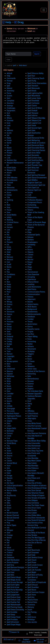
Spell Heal (10, 572)
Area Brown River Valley (37, 441)
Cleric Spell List (33, 187)
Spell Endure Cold (13, 600)
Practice (10, 349)
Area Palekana (33, 468)
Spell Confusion (34, 103)
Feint (9, 473)
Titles (9, 185)
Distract (10, 433)
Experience (32, 279)
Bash (9, 448)
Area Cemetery (33, 503)
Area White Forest (34, 423)
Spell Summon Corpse (36, 592)
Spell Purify (32, 81)
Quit (8, 113)
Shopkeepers (33, 242)
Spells (30, 230)
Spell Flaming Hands (15, 607)
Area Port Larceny (34, 426)
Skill (8, 346)
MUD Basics (23, 65)
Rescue (9, 453)
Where (9, 118)
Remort (10, 354)
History (9, 304)
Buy (8, 540)
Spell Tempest (33, 113)
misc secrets (32, 622)
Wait (8, 205)
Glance (9, 314)
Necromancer (33, 272)
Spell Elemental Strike (36, 138)
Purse (9, 93)
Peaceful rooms (33, 329)
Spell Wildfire (33, 180)
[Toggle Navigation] (44, 10)
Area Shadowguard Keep (37, 488)
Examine (10, 120)
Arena (30, 545)
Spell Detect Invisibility (15, 610)
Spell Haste (32, 125)
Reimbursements (34, 314)
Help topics (32, 418)
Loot (8, 230)
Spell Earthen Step (35, 158)
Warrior (30, 259)
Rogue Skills (11, 428)
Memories (11, 187)
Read (9, 379)
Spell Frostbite (12, 619)
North (9, 143)
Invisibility (31, 245)
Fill (8, 294)
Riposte (10, 478)
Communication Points (36, 292)
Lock (8, 158)
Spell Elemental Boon (36, 145)
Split (8, 86)
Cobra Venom (12, 418)
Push (9, 384)
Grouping (31, 277)
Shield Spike (11, 168)
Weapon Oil (11, 170)
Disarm (9, 456)
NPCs (30, 247)
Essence (31, 384)
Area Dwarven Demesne (37, 433)
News (9, 493)
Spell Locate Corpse (35, 565)
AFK (29, 406)
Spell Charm (32, 106)
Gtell (8, 533)
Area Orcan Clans (34, 508)
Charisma (31, 605)
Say (8, 128)
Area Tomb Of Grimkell (36, 520)
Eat (8, 245)
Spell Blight (32, 572)
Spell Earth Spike (13, 585)
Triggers (31, 354)
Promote (10, 322)
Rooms (30, 250)
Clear (8, 59)
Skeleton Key (12, 160)
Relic (29, 376)
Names (9, 555)
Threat (30, 322)
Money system (12, 361)
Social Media (11, 215)
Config (9, 341)
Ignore (9, 150)
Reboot (9, 88)
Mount (9, 309)
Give (8, 240)
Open (9, 155)
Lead (9, 317)
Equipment (11, 110)
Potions (30, 297)
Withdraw (10, 376)
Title (8, 197)
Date (8, 391)
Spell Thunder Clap (35, 165)
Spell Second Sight (35, 128)
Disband (10, 336)
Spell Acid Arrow (13, 587)
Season (30, 386)
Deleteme (10, 557)
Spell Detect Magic (14, 577)
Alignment (32, 299)
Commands (11, 78)
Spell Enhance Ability (35, 73)
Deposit (10, 374)
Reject (9, 324)
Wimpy (9, 302)
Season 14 (14, 632)
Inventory (10, 91)
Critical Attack (33, 413)
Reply (9, 138)
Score (9, 192)
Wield (9, 250)
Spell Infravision (13, 622)
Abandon (10, 103)
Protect (9, 153)
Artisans (31, 346)
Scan (8, 123)
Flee (8, 272)
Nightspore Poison (14, 416)
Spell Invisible (12, 612)
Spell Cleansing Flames (36, 150)
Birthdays (31, 619)
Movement (32, 349)
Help (8, 76)
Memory (31, 607)
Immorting (32, 341)
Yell (8, 510)
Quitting (10, 200)
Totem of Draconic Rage (37, 222)
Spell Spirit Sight (34, 163)
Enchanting (32, 205)
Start (9, 98)
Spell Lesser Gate (34, 98)
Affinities (31, 411)
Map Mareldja (33, 466)
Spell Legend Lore (34, 123)
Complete (10, 101)
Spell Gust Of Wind (35, 108)
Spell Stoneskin (33, 155)
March (9, 329)
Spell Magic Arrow (14, 580)
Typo (9, 500)
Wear (9, 254)
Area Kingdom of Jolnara (37, 485)
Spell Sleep (11, 615)
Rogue (30, 262)
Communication (34, 294)
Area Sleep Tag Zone (35, 451)
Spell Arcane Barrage (15, 582)
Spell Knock (32, 91)
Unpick (9, 421)
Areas (30, 421)
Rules (30, 339)
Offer (9, 366)
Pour (9, 292)
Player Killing (32, 336)
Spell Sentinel (33, 567)
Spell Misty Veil (33, 168)
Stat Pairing (32, 612)
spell (14, 65)
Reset (9, 386)
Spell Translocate (13, 570)
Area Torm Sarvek (34, 490)
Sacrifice (31, 334)
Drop (9, 237)
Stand (9, 277)
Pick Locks (11, 411)
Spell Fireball (32, 110)
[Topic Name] (18, 54)
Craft (29, 195)
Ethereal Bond (33, 282)
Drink (9, 247)
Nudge (9, 344)
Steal (9, 423)
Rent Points (32, 289)
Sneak (9, 399)
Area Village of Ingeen (36, 495)
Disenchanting (33, 207)
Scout (9, 319)
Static (9, 297)
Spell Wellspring (34, 140)
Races (30, 359)
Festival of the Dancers (36, 371)
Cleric (30, 269)
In (7, 202)
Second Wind (12, 463)
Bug (8, 498)
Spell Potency (33, 416)
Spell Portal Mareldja (15, 590)
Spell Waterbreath (14, 605)
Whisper (10, 530)
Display (9, 339)
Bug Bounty (11, 495)
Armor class (32, 369)
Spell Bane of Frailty (35, 575)
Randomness (33, 312)
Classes (30, 254)
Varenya (10, 106)
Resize (9, 538)
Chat (8, 307)
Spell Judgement (13, 595)
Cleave (9, 461)
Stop (8, 207)
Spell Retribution (13, 560)
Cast (8, 262)
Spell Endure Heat (14, 597)
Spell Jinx (31, 597)
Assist (9, 451)
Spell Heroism (33, 86)
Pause (9, 210)
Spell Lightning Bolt (35, 93)
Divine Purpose (13, 562)
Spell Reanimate (34, 550)
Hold (9, 252)
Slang (30, 403)
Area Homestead (34, 446)
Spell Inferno (32, 115)
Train (9, 351)
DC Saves (31, 361)
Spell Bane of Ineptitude (37, 582)
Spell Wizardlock (34, 96)
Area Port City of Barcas (37, 540)
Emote (9, 140)
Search (37, 54)
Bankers (31, 240)
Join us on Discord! (40, 641)
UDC (29, 615)
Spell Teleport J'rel (34, 120)
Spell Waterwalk (34, 88)
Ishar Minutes (12, 178)
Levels (9, 396)
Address (10, 130)
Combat (31, 319)
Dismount (10, 312)
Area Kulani (32, 471)
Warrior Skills (12, 490)
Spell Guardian (33, 587)
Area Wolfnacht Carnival (37, 528)
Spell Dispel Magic (14, 624)
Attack (9, 173)
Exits (8, 175)
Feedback (31, 317)
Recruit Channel (13, 518)
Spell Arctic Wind (34, 153)
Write (9, 381)
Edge (29, 232)
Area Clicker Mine (34, 515)
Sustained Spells (34, 235)
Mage (30, 267)
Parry (9, 458)
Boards (30, 302)
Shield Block (11, 443)
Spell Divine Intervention (37, 83)
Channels (10, 520)
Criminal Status (13, 222)
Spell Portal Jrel (12, 592)
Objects (30, 252)
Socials (30, 192)
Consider (10, 394)
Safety (9, 217)
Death (30, 610)
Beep (9, 289)
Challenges (11, 108)
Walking (10, 220)
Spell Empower (33, 552)
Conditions (11, 274)
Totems (30, 210)
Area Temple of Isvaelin (36, 498)
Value (9, 547)
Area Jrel (31, 530)
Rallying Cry (11, 488)
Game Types (11, 525)
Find (8, 438)
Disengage (11, 408)
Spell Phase (32, 562)
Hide (8, 403)
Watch (9, 148)
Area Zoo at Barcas (35, 543)
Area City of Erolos (35, 483)
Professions (32, 197)
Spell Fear (31, 76)
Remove (10, 257)
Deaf (29, 401)
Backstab (10, 431)
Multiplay (31, 351)
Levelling (31, 284)
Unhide (9, 406)
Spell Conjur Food (13, 617)
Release (30, 237)
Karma (30, 327)
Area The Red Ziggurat (36, 538)
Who (8, 115)
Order (9, 334)
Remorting (32, 374)
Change (10, 535)
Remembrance (33, 379)
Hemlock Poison (13, 413)
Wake (9, 287)
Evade (9, 471)
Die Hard (10, 483)
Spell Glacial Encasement (37, 178)
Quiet (9, 505)
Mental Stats (32, 602)
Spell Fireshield (33, 101)
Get (8, 232)
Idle (29, 408)
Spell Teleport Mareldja (36, 118)
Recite (9, 267)
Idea (8, 503)
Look (9, 125)
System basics (33, 304)
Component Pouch (35, 202)
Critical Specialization (15, 485)
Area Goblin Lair (34, 448)
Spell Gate (31, 130)
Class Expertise (33, 274)
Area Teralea (32, 535)
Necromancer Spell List (36, 185)
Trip (8, 446)
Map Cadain (32, 463)
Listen (9, 426)
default (9, 73)
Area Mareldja (33, 458)
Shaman (31, 135)
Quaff (9, 264)
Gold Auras (32, 617)
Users (30, 547)
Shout (9, 508)
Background (32, 309)
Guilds (9, 359)
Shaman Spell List (34, 190)
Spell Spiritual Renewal (36, 175)
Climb (9, 436)
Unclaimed (11, 369)
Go (8, 145)
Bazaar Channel (13, 515)
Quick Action (32, 324)
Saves (30, 364)
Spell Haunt (32, 560)
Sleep (9, 284)
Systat (9, 389)
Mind (29, 356)
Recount (10, 259)
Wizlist (30, 344)
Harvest (10, 227)
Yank (9, 331)
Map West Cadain (34, 461)
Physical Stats (33, 600)
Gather (9, 225)
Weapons (31, 366)
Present (10, 242)
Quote (9, 133)
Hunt (9, 466)
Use (8, 269)
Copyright (10, 356)
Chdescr (10, 552)
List (8, 545)
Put (8, 235)
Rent (8, 364)
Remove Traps (12, 441)
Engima (30, 389)
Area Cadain (32, 513)
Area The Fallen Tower (36, 505)
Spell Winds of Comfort (36, 143)
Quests (9, 96)
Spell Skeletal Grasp (35, 557)
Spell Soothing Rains (35, 160)
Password (10, 550)
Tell (8, 135)
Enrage (9, 475)
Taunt (9, 480)
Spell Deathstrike (34, 133)
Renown (31, 381)
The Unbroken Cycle (35, 391)
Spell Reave (32, 590)
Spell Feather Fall (13, 602)
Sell (8, 543)
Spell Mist (10, 575)
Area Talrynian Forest (36, 493)
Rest (8, 282)
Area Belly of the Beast (36, 533)
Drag (9, 83)
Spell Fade (31, 555)
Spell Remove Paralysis (15, 567)
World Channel (12, 513)
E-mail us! (10, 639)
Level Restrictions (34, 287)
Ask (8, 528)
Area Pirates (32, 510)
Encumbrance (12, 180)
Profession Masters (35, 200)
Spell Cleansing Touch (36, 78)
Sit (8, 279)
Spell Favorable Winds (36, 148)
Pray (8, 523)
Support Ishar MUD (24, 641)
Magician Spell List (35, 182)
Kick (8, 468)
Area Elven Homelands (36, 518)
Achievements (12, 190)
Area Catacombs (34, 443)
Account (10, 182)
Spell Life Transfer (34, 570)
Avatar (30, 257)
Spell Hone (32, 595)
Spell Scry (10, 565)
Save (8, 212)
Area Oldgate (33, 500)
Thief (29, 264)
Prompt (10, 81)
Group (9, 327)
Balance (10, 371)
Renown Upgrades (35, 394)
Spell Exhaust (33, 585)
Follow (9, 195)
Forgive (30, 331)
